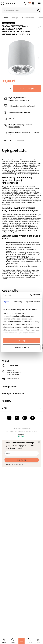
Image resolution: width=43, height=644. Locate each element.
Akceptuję (22, 341)
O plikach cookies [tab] (33, 301)
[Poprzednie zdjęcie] (5, 58)
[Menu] (21, 641)
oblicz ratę (20, 140)
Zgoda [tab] (6, 301)
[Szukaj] (38, 10)
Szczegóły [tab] (18, 301)
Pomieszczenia (29, 18)
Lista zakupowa (30, 3)
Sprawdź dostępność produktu (19, 113)
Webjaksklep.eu (26, 429)
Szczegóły (10, 291)
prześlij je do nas (14, 127)
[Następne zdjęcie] (38, 58)
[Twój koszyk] (33, 3)
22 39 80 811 (29, 132)
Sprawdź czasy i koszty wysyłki (19, 100)
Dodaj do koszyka (27, 88)
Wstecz (5, 18)
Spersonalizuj (22, 347)
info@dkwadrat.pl (13, 379)
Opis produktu (14, 150)
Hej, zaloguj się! (25, 3)
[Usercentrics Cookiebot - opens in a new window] (31, 295)
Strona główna (16, 18)
